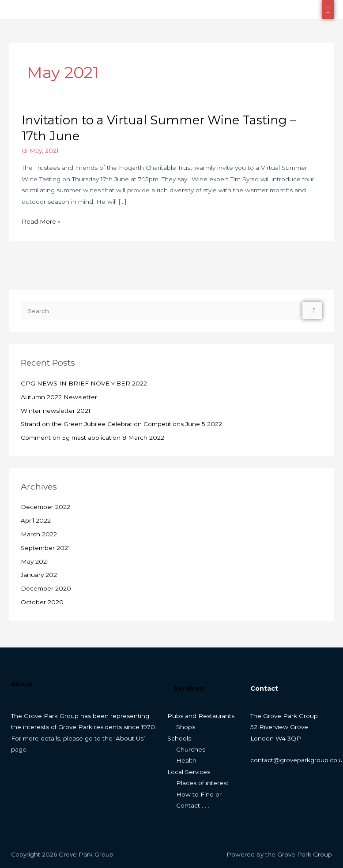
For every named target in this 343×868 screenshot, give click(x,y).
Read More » (41, 221)
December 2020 (46, 588)
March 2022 (39, 534)
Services (189, 688)
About (22, 684)
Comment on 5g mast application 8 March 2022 (92, 438)
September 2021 (45, 548)
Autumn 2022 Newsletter (59, 397)
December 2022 (45, 507)
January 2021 (40, 575)
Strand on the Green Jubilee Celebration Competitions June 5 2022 (121, 424)
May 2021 (35, 561)
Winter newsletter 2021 (56, 411)
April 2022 (36, 520)
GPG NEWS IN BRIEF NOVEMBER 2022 (84, 383)
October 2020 (42, 602)
